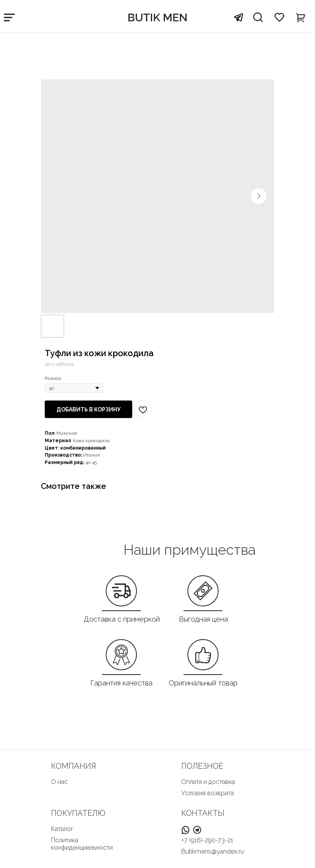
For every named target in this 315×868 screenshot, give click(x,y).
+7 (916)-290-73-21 (207, 840)
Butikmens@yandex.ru (213, 851)
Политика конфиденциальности (82, 844)
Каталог (62, 829)
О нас (59, 782)
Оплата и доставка (208, 782)
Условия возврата (207, 793)
